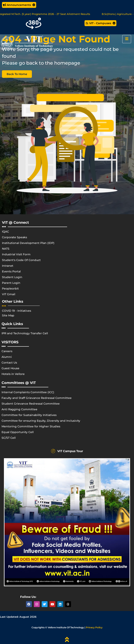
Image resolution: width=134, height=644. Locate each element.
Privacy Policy (94, 627)
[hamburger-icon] (127, 39)
